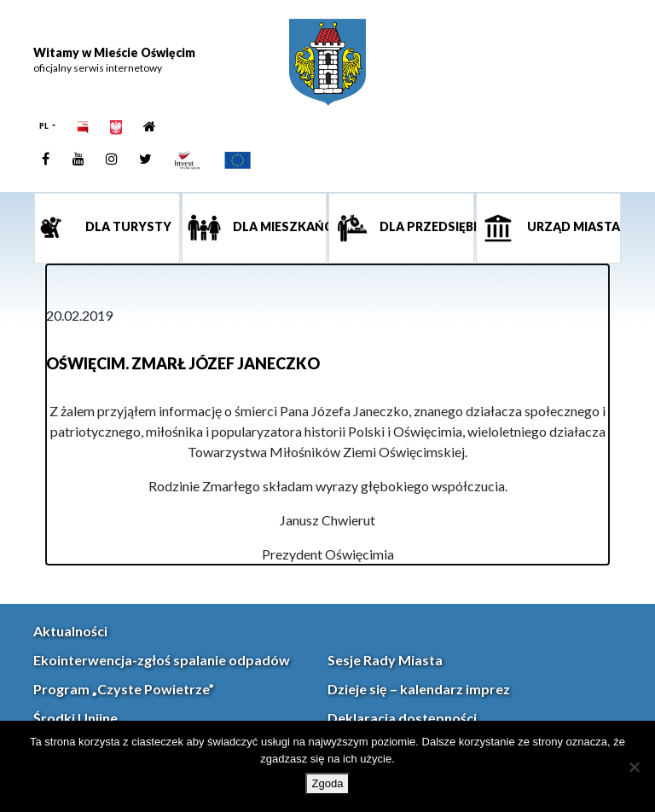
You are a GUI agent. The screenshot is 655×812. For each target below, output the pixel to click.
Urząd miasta (572, 226)
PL (45, 126)
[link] (327, 62)
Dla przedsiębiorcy (426, 226)
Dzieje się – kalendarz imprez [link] (419, 689)
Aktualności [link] (70, 631)
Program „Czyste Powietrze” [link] (124, 689)
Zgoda (328, 783)
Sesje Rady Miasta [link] (385, 660)
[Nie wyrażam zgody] (634, 767)
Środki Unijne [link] (75, 718)
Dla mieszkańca (279, 226)
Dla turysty (127, 226)
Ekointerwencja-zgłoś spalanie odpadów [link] (162, 660)
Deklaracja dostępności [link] (402, 718)
